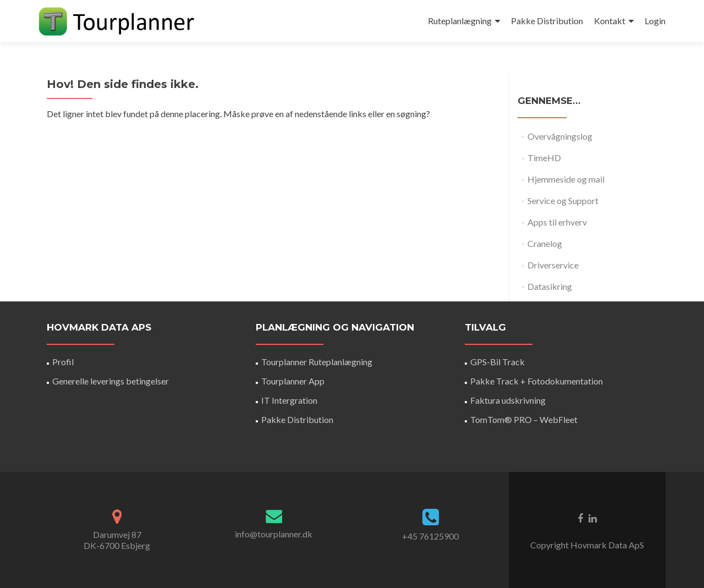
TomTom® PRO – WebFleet (524, 419)
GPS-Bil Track (497, 362)
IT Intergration (289, 400)
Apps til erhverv (557, 222)
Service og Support (563, 200)
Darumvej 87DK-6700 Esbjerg (117, 540)
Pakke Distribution (547, 21)
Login (655, 21)
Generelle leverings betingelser (111, 381)
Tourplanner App (293, 381)
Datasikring (550, 286)
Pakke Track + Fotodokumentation (537, 381)
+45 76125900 (430, 536)
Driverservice (553, 265)
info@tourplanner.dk (274, 534)
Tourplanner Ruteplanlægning (317, 362)
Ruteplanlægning (460, 21)
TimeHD (544, 158)
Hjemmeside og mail (566, 179)
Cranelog (545, 243)
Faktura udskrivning (508, 400)
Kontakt (610, 21)
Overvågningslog (560, 136)
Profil (63, 362)
